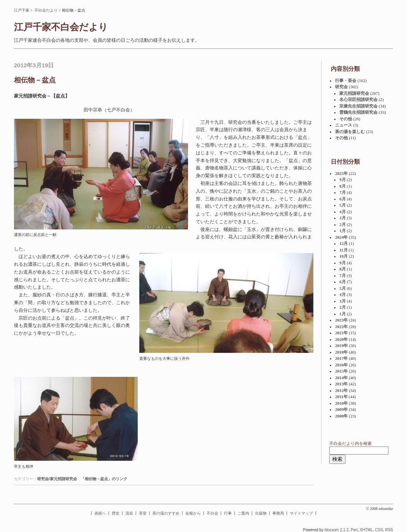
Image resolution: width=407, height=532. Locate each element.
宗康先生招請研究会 (358, 106)
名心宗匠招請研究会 (358, 99)
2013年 (341, 384)
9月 (343, 180)
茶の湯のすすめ (166, 513)
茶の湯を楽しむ (350, 132)
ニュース (344, 125)
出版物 (261, 513)
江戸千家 (22, 10)
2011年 (341, 397)
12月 (344, 243)
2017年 (341, 358)
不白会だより (46, 10)
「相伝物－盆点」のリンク (104, 479)
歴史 (116, 513)
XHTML (366, 530)
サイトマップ (301, 513)
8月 (343, 186)
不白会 (212, 513)
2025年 (341, 173)
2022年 (341, 327)
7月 (343, 192)
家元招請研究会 (354, 93)
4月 (343, 212)
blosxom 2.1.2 (337, 530)
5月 (343, 205)
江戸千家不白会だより (61, 27)
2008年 (341, 416)
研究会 (341, 87)
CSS (379, 530)
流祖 (129, 513)
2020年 (341, 339)
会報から (193, 513)
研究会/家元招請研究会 (57, 479)
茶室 (143, 513)
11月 (343, 250)
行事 (228, 513)
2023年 (341, 320)
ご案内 (243, 513)
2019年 (341, 346)
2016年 (341, 365)
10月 (344, 256)
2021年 (341, 333)
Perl (354, 530)
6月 (343, 199)
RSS (389, 530)
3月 (343, 218)
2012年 (341, 390)
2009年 (341, 409)
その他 (346, 119)
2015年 (341, 371)
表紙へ (100, 513)
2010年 (341, 403)
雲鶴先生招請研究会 (358, 112)
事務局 (278, 513)
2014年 (341, 378)
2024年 (341, 237)
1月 (343, 231)
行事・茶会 (346, 80)
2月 (343, 224)
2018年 (341, 352)
